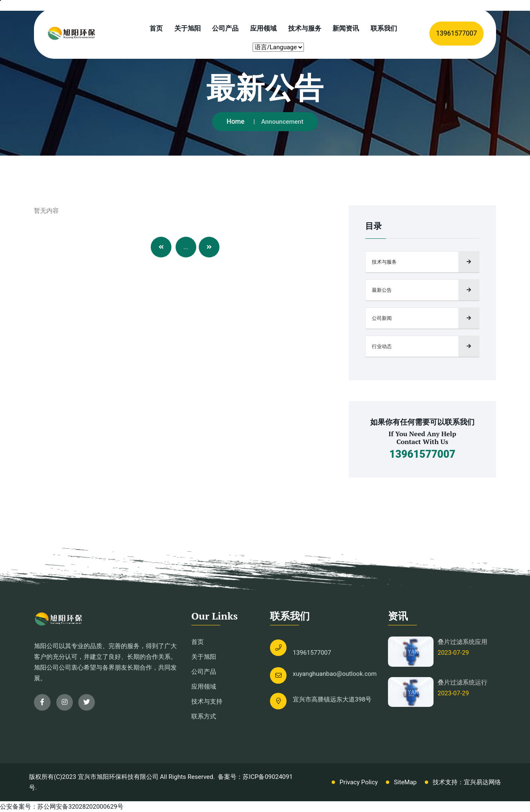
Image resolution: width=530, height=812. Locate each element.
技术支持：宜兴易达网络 (467, 782)
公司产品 (225, 28)
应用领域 (263, 28)
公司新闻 (382, 318)
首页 (156, 28)
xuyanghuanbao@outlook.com (335, 674)
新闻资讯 (346, 28)
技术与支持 (207, 701)
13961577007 (457, 33)
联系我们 (384, 28)
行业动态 (382, 346)
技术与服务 (305, 28)
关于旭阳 (188, 28)
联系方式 (204, 716)
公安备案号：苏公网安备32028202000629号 (62, 807)
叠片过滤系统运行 (463, 682)
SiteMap (405, 782)
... (186, 247)
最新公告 (382, 290)
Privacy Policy (359, 782)
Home (235, 121)
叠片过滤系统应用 (463, 642)
